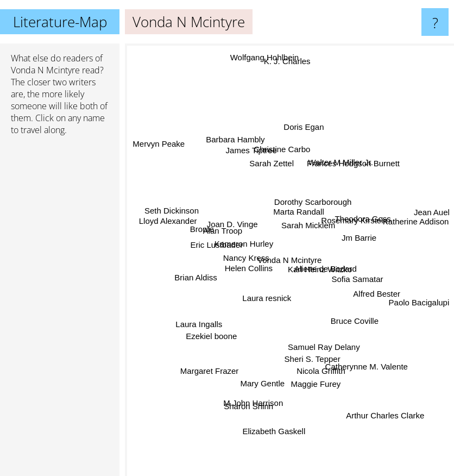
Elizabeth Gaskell (278, 424)
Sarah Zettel (273, 159)
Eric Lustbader (214, 250)
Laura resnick (267, 304)
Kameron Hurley (242, 242)
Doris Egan (305, 117)
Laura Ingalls (201, 321)
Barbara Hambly (240, 148)
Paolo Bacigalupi (419, 301)
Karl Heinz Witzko (321, 270)
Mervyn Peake (156, 138)
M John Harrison (255, 396)
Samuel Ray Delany (322, 342)
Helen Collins (245, 265)
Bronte (207, 228)
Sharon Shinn (247, 407)
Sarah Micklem (313, 227)
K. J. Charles (287, 81)
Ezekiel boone (208, 338)
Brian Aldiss (201, 275)
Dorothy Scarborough (311, 205)
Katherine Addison (408, 224)
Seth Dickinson (172, 211)
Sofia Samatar (357, 278)
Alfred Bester (374, 294)
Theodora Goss (364, 213)
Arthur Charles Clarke (377, 402)
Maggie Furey (317, 383)
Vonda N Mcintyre (45, 70)
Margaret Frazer (213, 364)
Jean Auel (423, 213)
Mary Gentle (266, 375)
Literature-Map (60, 22)
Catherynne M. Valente (362, 363)
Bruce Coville (350, 315)
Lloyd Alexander (175, 220)
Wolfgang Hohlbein (265, 73)
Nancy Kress (245, 250)
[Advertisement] (60, 310)
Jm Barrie (356, 238)
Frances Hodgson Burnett (352, 170)
